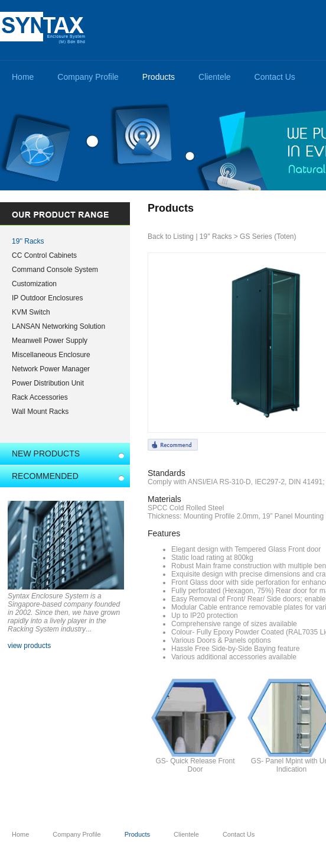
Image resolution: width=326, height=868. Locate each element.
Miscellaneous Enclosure (51, 355)
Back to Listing (171, 237)
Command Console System (55, 270)
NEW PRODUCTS (46, 454)
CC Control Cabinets (44, 255)
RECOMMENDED (45, 476)
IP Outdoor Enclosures (48, 298)
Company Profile (88, 77)
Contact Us (275, 77)
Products (159, 77)
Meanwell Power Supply (50, 341)
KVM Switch (31, 312)
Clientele (214, 77)
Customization (34, 284)
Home (23, 77)
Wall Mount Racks (40, 412)
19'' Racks (28, 241)
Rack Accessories (40, 397)
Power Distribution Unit (48, 383)
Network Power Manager (51, 369)
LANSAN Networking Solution (58, 326)
